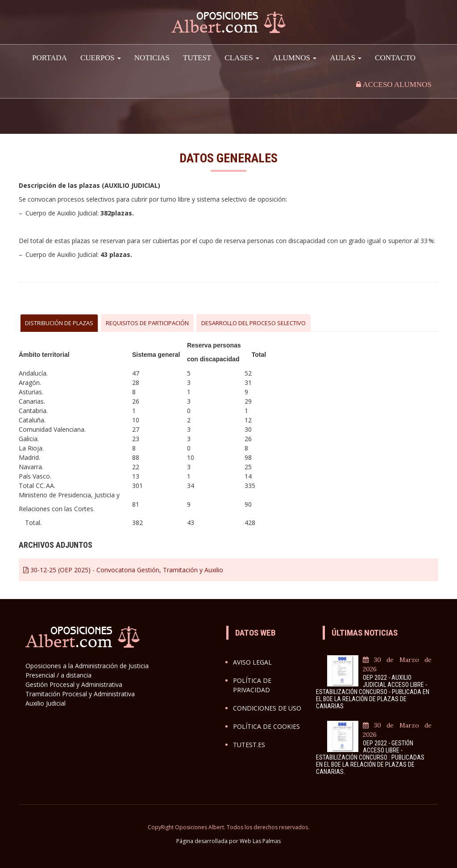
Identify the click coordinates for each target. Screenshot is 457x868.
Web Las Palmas (260, 841)
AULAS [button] (346, 58)
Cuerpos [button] (101, 58)
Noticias (152, 58)
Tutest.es (249, 745)
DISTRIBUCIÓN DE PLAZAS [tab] (59, 323)
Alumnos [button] (295, 58)
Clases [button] (242, 58)
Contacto (395, 58)
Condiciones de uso (267, 708)
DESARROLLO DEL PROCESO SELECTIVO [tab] (253, 323)
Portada (50, 58)
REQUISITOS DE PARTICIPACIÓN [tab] (147, 323)
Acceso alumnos (394, 85)
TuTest (197, 58)
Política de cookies (266, 726)
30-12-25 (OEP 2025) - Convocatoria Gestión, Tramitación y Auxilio (123, 570)
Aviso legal (252, 662)
